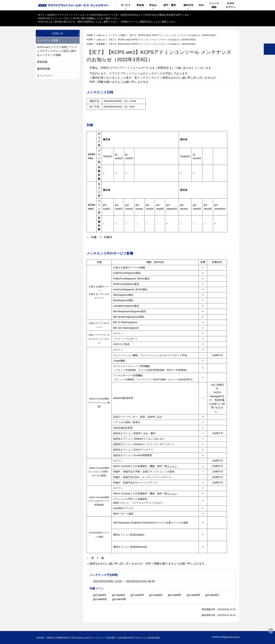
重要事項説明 (68, 638)
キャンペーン (46, 79)
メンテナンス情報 (48, 41)
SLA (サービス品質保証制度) (171, 638)
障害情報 (43, 64)
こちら (99, 18)
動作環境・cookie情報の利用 (138, 638)
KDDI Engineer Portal (89, 638)
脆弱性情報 (44, 71)
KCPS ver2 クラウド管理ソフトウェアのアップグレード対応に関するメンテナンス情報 (57, 52)
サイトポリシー (112, 638)
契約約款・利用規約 (47, 638)
